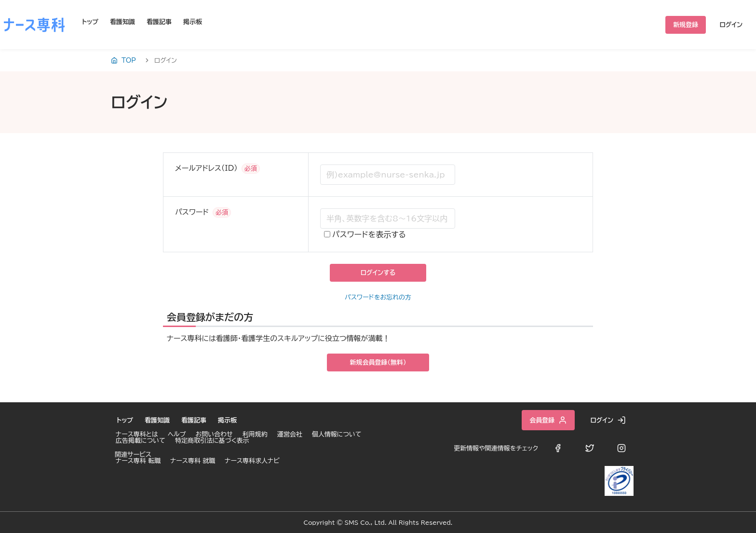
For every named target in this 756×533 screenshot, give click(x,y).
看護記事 (159, 22)
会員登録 (548, 420)
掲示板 (193, 22)
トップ (90, 22)
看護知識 (122, 22)
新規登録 (686, 25)
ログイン (731, 25)
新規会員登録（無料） (378, 362)
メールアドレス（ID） (206, 168)
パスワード (192, 212)
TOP (123, 60)
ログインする (378, 273)
